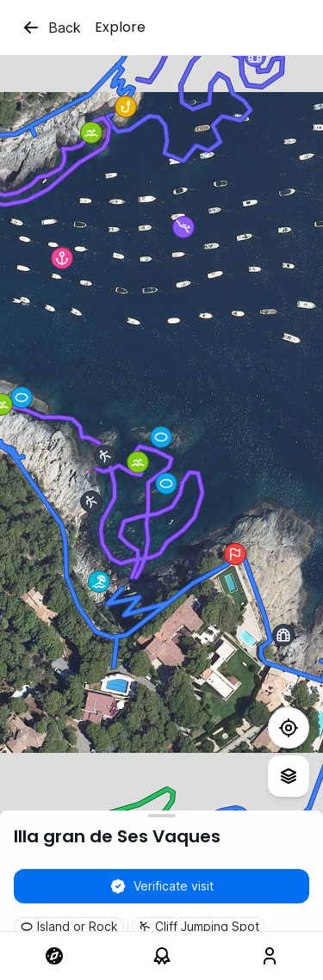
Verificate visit (161, 886)
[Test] (289, 728)
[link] (54, 956)
